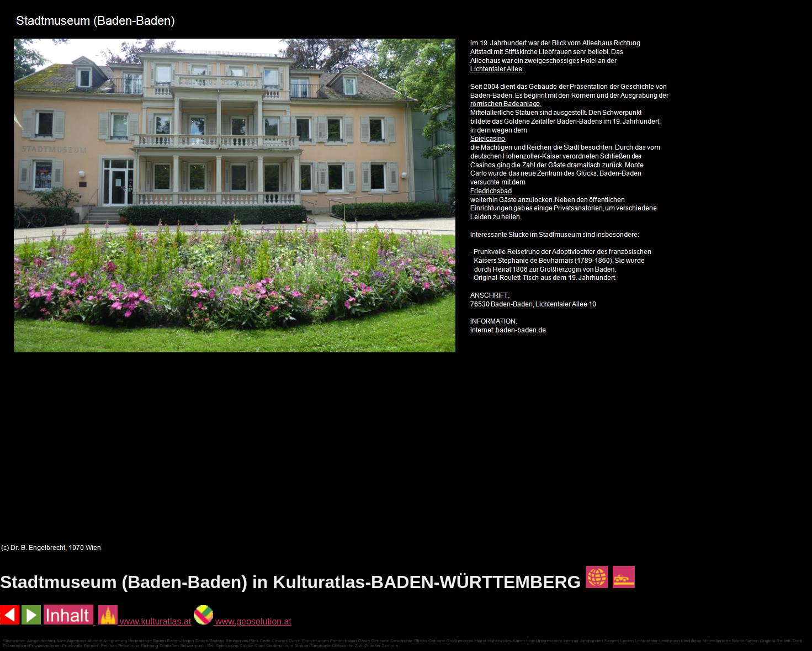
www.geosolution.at (243, 621)
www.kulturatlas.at (145, 621)
